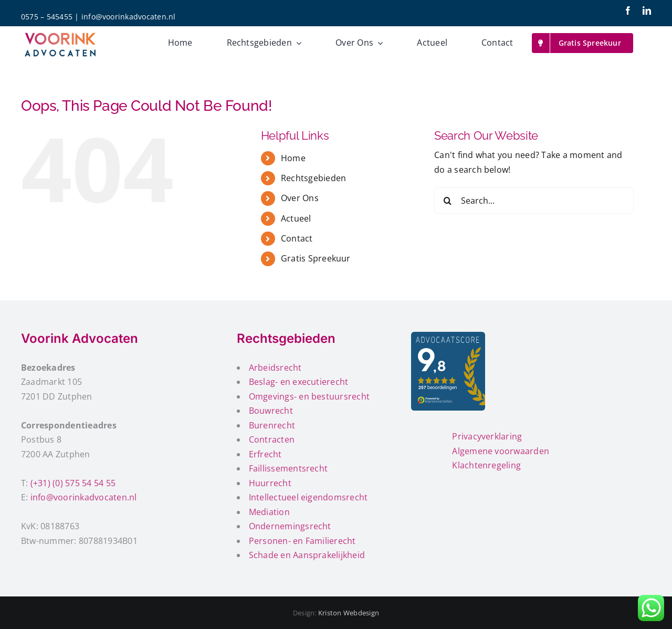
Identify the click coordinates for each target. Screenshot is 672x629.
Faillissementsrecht (288, 468)
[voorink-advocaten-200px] (60, 33)
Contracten (272, 439)
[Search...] (534, 201)
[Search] (447, 201)
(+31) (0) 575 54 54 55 (73, 483)
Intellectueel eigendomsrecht (308, 497)
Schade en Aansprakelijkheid (307, 555)
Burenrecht (272, 425)
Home (293, 158)
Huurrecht (270, 483)
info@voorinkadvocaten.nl (129, 17)
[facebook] (628, 11)
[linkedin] (647, 11)
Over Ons (300, 198)
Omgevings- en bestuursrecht (309, 396)
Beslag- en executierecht (299, 382)
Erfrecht (265, 454)
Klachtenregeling (486, 465)
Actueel (296, 218)
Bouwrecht (271, 411)
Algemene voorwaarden (501, 451)
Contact (297, 238)
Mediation (269, 512)
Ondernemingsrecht (290, 526)
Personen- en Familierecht (302, 541)
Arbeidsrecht (275, 368)
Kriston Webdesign (349, 613)
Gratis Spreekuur (316, 258)
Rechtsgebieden (313, 178)
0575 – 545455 (47, 17)
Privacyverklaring (487, 436)
